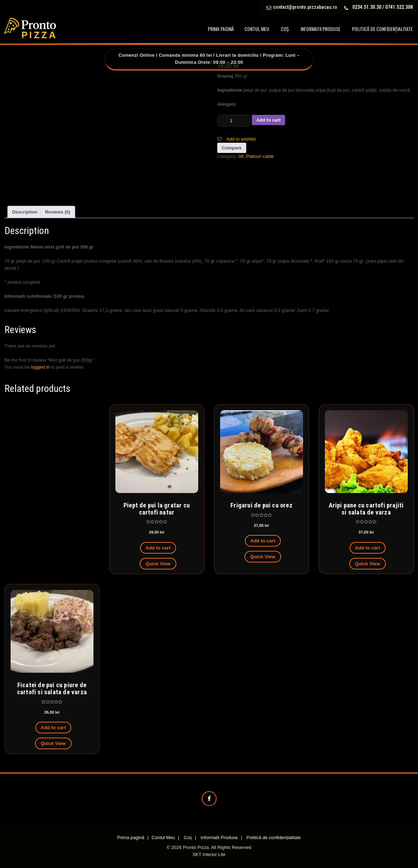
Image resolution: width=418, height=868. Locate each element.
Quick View (158, 564)
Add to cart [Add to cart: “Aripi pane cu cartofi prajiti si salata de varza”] (368, 548)
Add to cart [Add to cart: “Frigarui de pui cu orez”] (263, 541)
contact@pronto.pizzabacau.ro (305, 7)
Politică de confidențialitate (382, 29)
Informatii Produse (320, 29)
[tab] (25, 212)
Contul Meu (257, 29)
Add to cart (269, 120)
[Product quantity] (234, 121)
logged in (40, 367)
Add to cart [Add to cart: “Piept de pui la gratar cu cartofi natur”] (158, 548)
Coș (285, 29)
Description (25, 212)
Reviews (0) (58, 212)
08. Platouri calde (256, 156)
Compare (232, 148)
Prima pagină (221, 29)
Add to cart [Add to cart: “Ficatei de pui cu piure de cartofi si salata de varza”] (53, 728)
